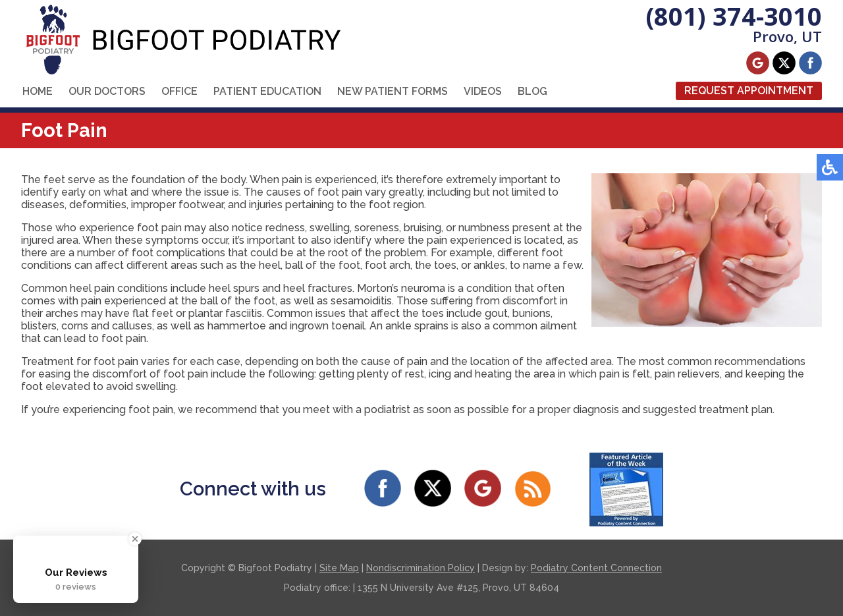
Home (38, 91)
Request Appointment (749, 91)
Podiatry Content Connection (596, 568)
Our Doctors (107, 91)
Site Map (339, 568)
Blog (532, 91)
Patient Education (267, 91)
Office (179, 91)
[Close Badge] (135, 539)
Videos (483, 91)
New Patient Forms (393, 91)
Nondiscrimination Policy (421, 568)
